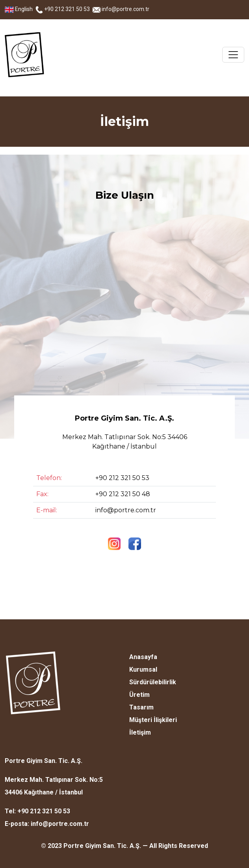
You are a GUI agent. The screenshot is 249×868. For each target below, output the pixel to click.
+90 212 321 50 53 (63, 9)
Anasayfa (143, 657)
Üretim (139, 695)
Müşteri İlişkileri (153, 720)
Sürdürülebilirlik (153, 682)
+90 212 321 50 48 (123, 494)
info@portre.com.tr (121, 9)
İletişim (140, 732)
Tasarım (141, 707)
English (19, 9)
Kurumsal (143, 669)
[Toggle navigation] (233, 55)
